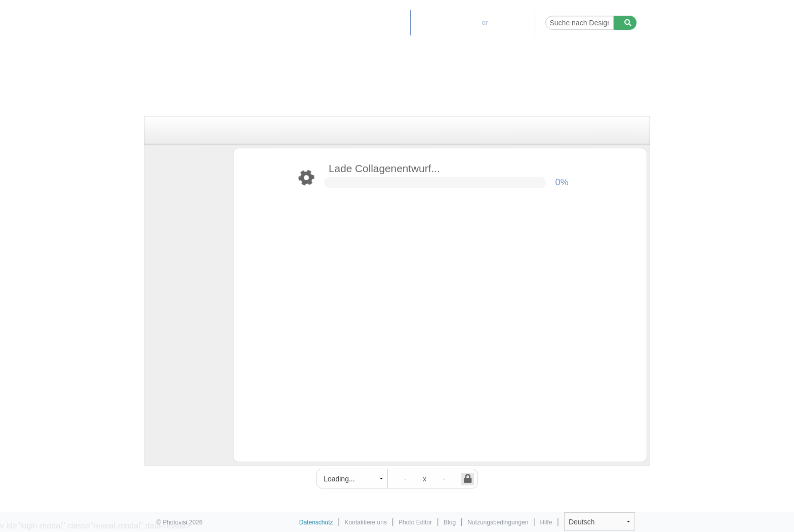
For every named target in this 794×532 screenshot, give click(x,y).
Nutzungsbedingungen (498, 522)
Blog (450, 522)
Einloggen (511, 23)
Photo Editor (378, 23)
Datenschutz (316, 522)
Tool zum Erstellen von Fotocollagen (201, 18)
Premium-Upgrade (446, 23)
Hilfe (546, 522)
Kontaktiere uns (366, 522)
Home (333, 23)
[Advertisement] (386, 92)
